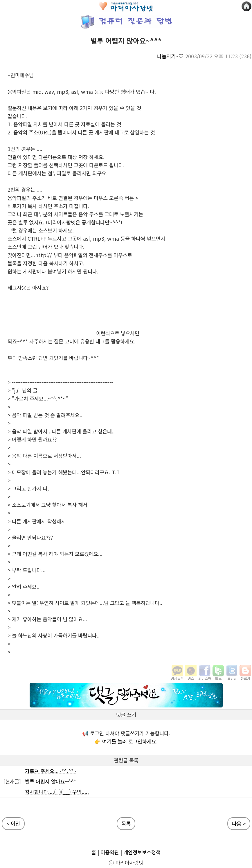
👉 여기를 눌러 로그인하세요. (126, 741)
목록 (126, 823)
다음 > (239, 823)
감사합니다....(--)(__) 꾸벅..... (57, 792)
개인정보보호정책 (142, 852)
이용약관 (110, 852)
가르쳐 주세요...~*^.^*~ (51, 771)
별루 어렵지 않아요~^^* (51, 781)
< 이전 (13, 823)
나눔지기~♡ (170, 56)
